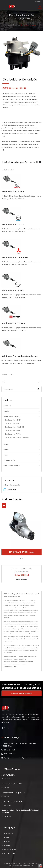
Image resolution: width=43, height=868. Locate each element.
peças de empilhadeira (9, 664)
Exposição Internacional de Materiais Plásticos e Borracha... (20, 811)
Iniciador (6, 411)
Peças (5, 455)
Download (10, 490)
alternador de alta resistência (11, 662)
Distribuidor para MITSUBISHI (15, 258)
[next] (40, 382)
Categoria (16, 25)
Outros (6, 450)
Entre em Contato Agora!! (21, 693)
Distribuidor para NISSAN (13, 290)
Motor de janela (9, 460)
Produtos (7, 841)
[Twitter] (5, 728)
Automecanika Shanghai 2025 (13, 793)
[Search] (19, 389)
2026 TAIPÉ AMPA (8, 775)
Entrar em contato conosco (10, 666)
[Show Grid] (37, 162)
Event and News (10, 849)
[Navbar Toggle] (40, 6)
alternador (6, 659)
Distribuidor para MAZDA (13, 225)
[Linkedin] (8, 728)
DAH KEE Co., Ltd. (21, 863)
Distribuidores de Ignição (28, 25)
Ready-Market (29, 865)
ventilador (30, 662)
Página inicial (9, 833)
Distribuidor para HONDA (13, 192)
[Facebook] (2, 728)
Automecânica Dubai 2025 (12, 784)
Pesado (6, 444)
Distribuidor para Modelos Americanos (19, 356)
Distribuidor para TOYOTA (13, 323)
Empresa (7, 837)
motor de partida (14, 659)
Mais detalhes (22, 579)
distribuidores (22, 659)
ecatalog (7, 845)
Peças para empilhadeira (12, 466)
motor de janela (23, 662)
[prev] (3, 382)
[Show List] (40, 162)
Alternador (7, 406)
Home (9, 25)
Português (38, 2)
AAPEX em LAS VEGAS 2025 (12, 802)
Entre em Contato (10, 853)
